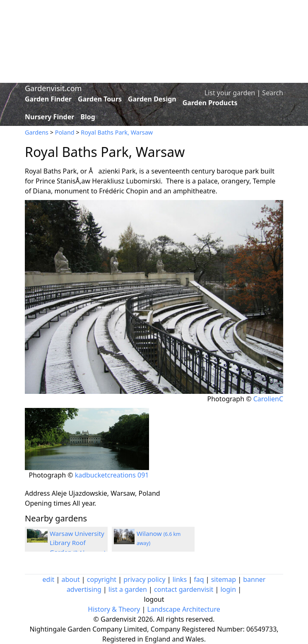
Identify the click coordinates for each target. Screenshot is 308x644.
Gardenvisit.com (53, 88)
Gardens (37, 132)
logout (154, 599)
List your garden (230, 93)
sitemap (224, 579)
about (71, 579)
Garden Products (210, 103)
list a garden (128, 589)
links (180, 579)
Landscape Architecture (184, 609)
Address (37, 493)
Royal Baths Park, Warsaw (117, 132)
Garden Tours (100, 99)
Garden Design (152, 99)
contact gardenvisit (184, 589)
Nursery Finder (49, 117)
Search (273, 93)
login (228, 589)
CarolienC (268, 399)
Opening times (48, 503)
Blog (88, 117)
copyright (102, 579)
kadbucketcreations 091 (112, 475)
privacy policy (144, 579)
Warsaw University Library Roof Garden (78, 543)
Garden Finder (48, 99)
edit (49, 579)
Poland (65, 132)
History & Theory (114, 609)
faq (199, 579)
